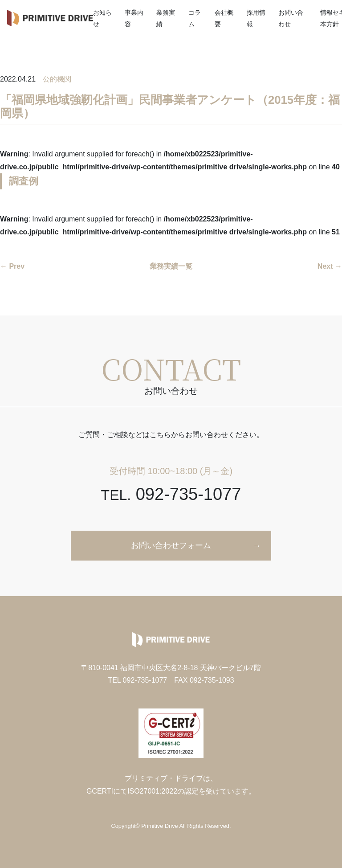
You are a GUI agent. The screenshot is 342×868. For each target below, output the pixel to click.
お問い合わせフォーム (171, 545)
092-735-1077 (171, 494)
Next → (330, 266)
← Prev (12, 266)
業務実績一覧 (171, 266)
